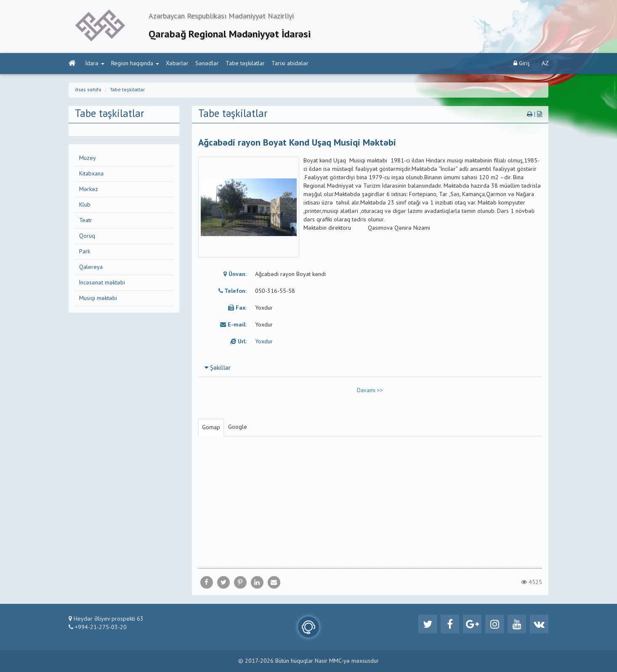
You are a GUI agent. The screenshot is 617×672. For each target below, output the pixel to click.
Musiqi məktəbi (98, 298)
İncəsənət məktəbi (102, 283)
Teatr (86, 220)
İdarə (95, 64)
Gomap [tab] (211, 428)
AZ (545, 64)
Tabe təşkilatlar (245, 64)
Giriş (522, 63)
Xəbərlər (177, 64)
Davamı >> (370, 390)
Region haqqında (135, 64)
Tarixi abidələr (290, 64)
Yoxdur (264, 342)
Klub (85, 205)
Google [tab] (238, 427)
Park (85, 252)
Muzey (88, 158)
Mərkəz (89, 189)
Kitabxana (91, 174)
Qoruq (87, 236)
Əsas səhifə (88, 90)
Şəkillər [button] (218, 368)
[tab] (370, 368)
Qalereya (91, 267)
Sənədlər (207, 64)
